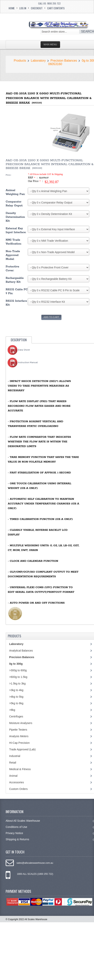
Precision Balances (64, 61)
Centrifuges (16, 716)
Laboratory (38, 61)
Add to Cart (51, 317)
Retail (13, 763)
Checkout (37, 8)
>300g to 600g (18, 670)
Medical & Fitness (20, 769)
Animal (13, 776)
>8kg (12, 710)
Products (20, 61)
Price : (9, 175)
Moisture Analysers (21, 723)
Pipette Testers (18, 730)
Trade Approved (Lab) (22, 749)
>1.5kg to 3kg (17, 684)
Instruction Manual (23, 362)
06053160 (55, 64)
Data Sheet (19, 350)
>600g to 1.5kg (18, 677)
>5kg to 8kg (16, 703)
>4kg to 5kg (16, 697)
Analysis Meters (19, 736)
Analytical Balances (21, 651)
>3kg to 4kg (16, 690)
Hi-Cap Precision (19, 743)
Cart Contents (56, 8)
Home (12, 8)
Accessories (16, 782)
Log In (23, 8)
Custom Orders (18, 789)
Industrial (15, 756)
